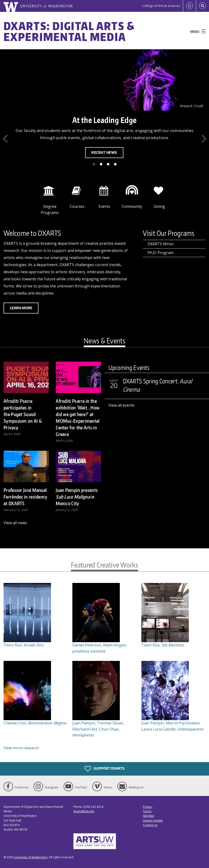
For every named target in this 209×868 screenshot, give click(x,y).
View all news (15, 523)
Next (204, 139)
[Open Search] (203, 6)
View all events (121, 405)
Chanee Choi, (35, 723)
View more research (21, 748)
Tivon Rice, (24, 645)
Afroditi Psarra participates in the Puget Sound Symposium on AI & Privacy (23, 414)
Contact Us (150, 825)
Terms (147, 811)
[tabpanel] (104, 110)
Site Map (149, 816)
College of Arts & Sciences (161, 6)
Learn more (21, 308)
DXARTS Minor (161, 244)
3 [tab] (108, 164)
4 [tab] (115, 164)
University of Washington (31, 857)
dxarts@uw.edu (84, 811)
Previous (5, 139)
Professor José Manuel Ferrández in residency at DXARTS (26, 497)
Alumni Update (153, 820)
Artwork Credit (192, 106)
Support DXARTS (104, 769)
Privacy (148, 807)
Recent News (104, 152)
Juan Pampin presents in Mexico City (77, 497)
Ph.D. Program (160, 253)
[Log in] (190, 6)
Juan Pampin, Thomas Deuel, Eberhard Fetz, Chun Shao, (98, 729)
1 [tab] (94, 164)
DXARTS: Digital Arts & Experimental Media (69, 31)
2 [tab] (101, 164)
